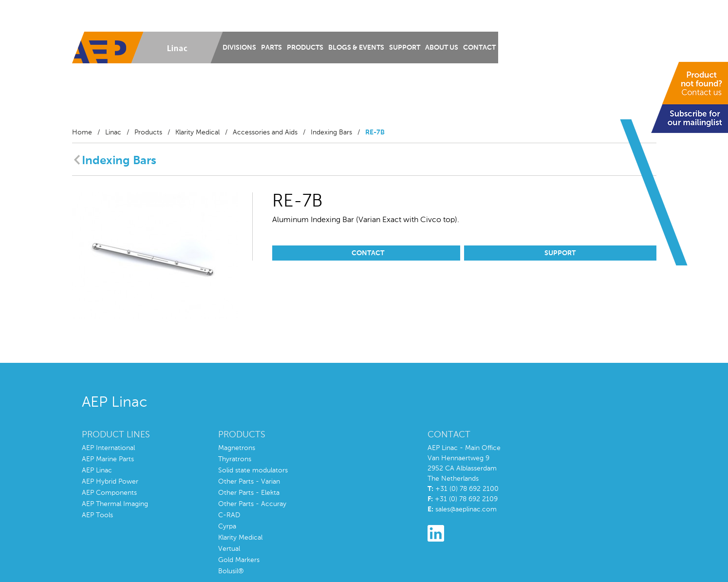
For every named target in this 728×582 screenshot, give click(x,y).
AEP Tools (97, 515)
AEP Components (109, 493)
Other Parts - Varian (249, 482)
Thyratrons (235, 459)
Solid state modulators (253, 470)
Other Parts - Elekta (249, 493)
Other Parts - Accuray (252, 504)
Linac (113, 132)
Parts (271, 48)
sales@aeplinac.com (466, 509)
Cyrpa (227, 526)
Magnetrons (237, 448)
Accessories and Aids (265, 132)
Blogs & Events (356, 48)
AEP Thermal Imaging (115, 504)
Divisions (239, 48)
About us (442, 48)
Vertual (229, 549)
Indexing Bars (331, 132)
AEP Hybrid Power (110, 482)
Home (82, 132)
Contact (479, 48)
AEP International (108, 448)
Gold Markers (239, 560)
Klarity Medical (197, 132)
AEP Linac (97, 470)
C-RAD (229, 515)
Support (405, 48)
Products (305, 48)
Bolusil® (231, 571)
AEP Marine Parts (108, 459)
